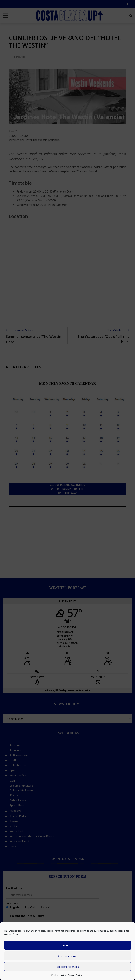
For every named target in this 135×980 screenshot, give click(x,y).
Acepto (68, 945)
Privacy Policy (75, 975)
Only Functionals (67, 956)
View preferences (68, 967)
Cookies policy (59, 975)
